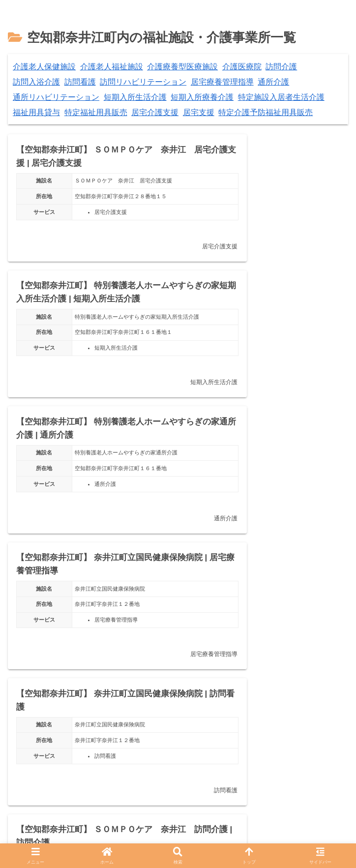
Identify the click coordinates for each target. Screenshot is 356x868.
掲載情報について (192, 839)
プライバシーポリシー (100, 839)
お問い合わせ (270, 839)
